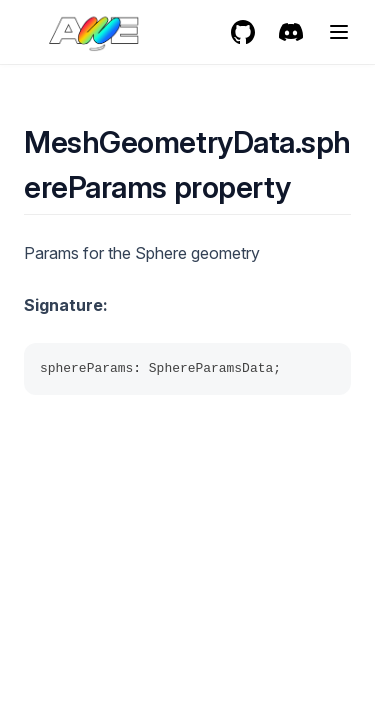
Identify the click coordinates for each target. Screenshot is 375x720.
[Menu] (339, 32)
